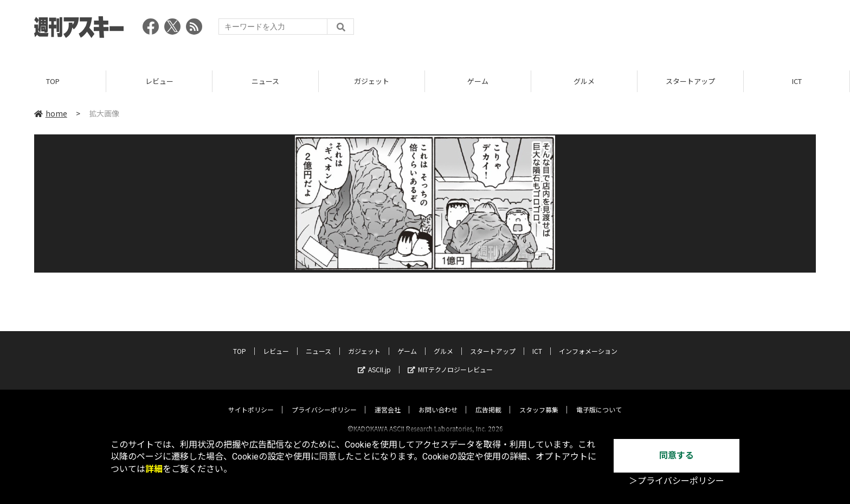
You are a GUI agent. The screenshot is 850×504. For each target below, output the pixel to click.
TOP (53, 81)
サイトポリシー (251, 400)
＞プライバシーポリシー (677, 481)
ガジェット (372, 81)
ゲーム (478, 81)
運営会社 (388, 400)
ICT (797, 81)
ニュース (265, 81)
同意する (677, 455)
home (51, 113)
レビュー (159, 81)
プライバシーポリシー (324, 400)
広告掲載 (488, 400)
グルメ (584, 81)
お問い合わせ (438, 400)
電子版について (599, 400)
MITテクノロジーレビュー (450, 360)
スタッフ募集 (539, 400)
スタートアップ (690, 81)
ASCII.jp (374, 360)
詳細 (154, 469)
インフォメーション (588, 341)
